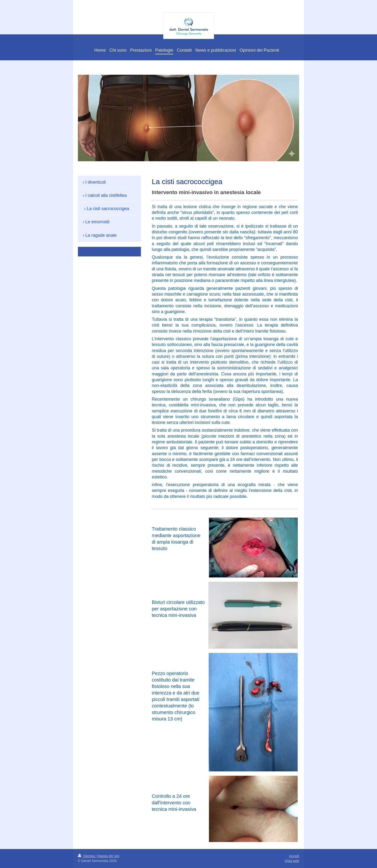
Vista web (292, 861)
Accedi (294, 856)
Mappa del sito (109, 856)
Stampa (87, 856)
